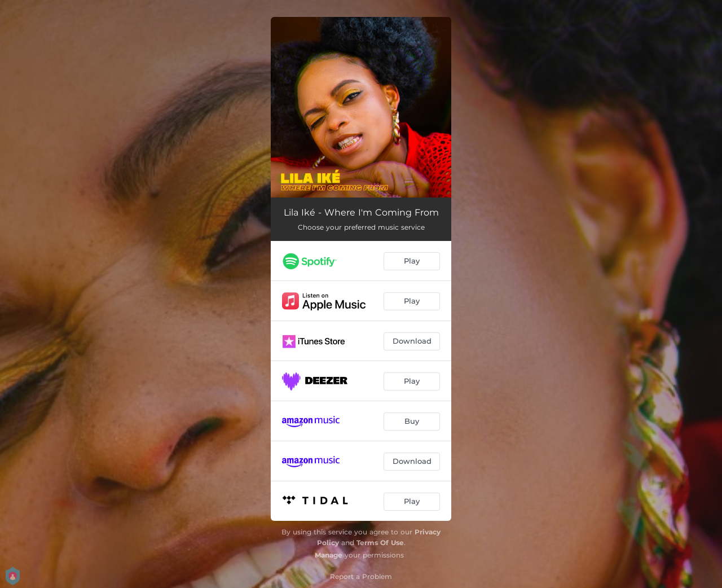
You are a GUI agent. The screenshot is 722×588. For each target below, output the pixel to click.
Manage (329, 555)
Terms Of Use (380, 543)
